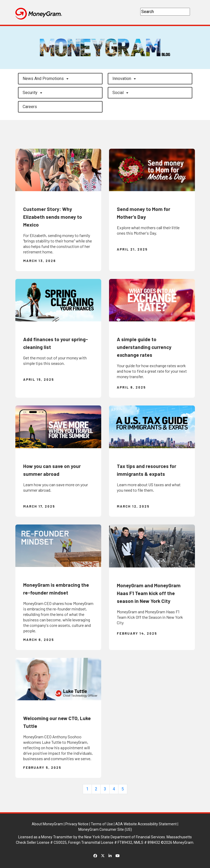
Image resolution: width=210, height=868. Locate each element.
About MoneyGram (47, 824)
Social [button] (118, 93)
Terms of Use (102, 824)
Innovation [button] (122, 79)
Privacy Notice (77, 824)
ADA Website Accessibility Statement (146, 824)
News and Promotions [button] (43, 79)
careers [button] (30, 107)
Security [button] (30, 93)
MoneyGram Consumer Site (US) (105, 829)
